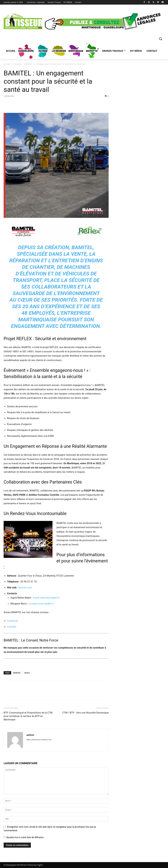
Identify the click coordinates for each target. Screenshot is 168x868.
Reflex (27, 673)
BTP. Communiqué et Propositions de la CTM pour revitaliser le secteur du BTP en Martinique (28, 716)
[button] (160, 39)
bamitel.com (25, 588)
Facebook (12, 621)
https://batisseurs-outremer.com (39, 740)
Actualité (17, 64)
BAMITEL (17, 673)
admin (30, 735)
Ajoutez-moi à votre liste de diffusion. (24, 837)
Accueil (7, 64)
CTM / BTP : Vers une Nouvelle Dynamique (85, 713)
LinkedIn (12, 627)
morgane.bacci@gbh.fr (41, 604)
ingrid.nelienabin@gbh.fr (46, 598)
